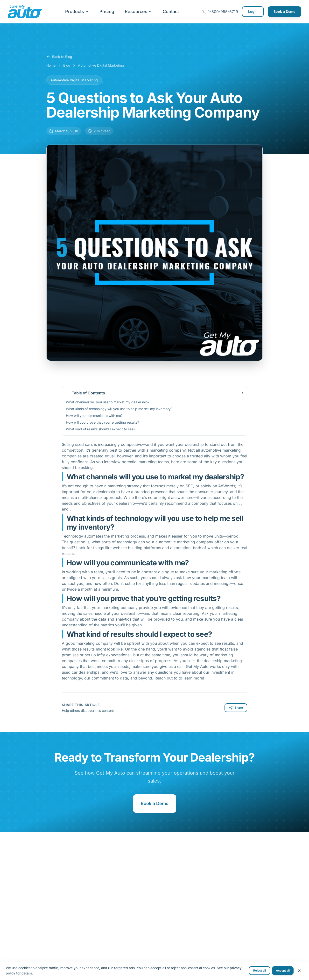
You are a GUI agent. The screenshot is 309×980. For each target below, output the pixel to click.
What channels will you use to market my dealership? (108, 402)
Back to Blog (59, 57)
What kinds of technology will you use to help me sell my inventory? (119, 409)
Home (51, 65)
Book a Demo (284, 11)
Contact (171, 11)
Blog (67, 65)
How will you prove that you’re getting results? (102, 422)
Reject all (260, 970)
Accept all (283, 970)
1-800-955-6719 (220, 12)
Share (236, 708)
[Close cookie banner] (299, 971)
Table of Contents (154, 393)
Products (77, 11)
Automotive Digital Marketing (101, 65)
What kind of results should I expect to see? (101, 429)
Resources (138, 11)
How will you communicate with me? (94, 416)
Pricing (107, 11)
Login (253, 11)
